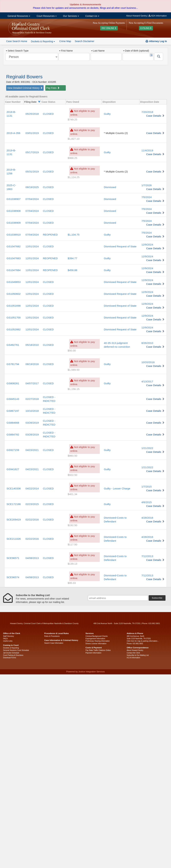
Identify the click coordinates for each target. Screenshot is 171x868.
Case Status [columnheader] (48, 102)
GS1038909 (14, 223)
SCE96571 (13, 558)
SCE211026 (14, 539)
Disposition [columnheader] (109, 102)
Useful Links (8, 641)
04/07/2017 (32, 383)
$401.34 (72, 494)
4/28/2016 (147, 518)
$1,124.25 (73, 177)
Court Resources (46, 16)
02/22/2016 (32, 520)
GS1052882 (14, 329)
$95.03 (72, 583)
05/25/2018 (32, 114)
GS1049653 (14, 282)
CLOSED (48, 114)
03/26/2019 (32, 423)
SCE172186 (14, 504)
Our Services (71, 16)
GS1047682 (14, 246)
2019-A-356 (13, 133)
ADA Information (158, 16)
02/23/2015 (32, 504)
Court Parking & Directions (13, 655)
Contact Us (92, 16)
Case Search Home (17, 41)
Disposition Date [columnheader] (150, 102)
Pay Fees (53, 88)
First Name (66, 51)
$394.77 (72, 258)
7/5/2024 (146, 197)
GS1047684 (14, 270)
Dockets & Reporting (11, 648)
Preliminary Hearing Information (98, 641)
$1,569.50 (73, 370)
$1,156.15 (73, 389)
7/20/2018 (147, 112)
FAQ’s (5, 639)
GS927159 (13, 450)
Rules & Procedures (52, 636)
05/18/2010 (32, 345)
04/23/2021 (32, 450)
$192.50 (72, 525)
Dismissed (110, 187)
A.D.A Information (133, 658)
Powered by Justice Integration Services (85, 672)
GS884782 (13, 435)
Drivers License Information (96, 644)
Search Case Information (54, 643)
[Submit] (159, 57)
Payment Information (93, 653)
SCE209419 (14, 520)
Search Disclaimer (85, 41)
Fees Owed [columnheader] (73, 102)
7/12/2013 (147, 556)
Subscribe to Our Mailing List (138, 655)
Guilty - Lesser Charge (117, 488)
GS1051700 (14, 318)
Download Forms (10, 658)
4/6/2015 (146, 502)
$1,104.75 (73, 235)
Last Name (98, 51)
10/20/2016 (148, 362)
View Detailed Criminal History (25, 88)
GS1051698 (14, 306)
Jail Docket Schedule (11, 653)
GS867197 (13, 411)
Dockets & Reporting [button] (43, 41)
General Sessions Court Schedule (16, 650)
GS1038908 (14, 211)
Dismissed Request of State (120, 246)
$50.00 (72, 351)
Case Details (154, 116)
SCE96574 (13, 577)
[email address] (118, 598)
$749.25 (72, 119)
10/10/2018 (32, 411)
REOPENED (50, 235)
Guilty (107, 114)
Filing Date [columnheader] (30, 102)
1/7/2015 (146, 487)
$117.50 (72, 544)
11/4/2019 (147, 150)
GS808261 (13, 383)
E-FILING (146, 28)
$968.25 (72, 158)
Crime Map (65, 41)
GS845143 (13, 399)
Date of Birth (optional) (136, 51)
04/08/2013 (32, 558)
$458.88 (72, 270)
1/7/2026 (146, 185)
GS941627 (13, 469)
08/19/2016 (32, 364)
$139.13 (72, 564)
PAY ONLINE (109, 28)
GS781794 (13, 364)
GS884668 (13, 423)
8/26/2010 (147, 343)
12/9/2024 (147, 245)
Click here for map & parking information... (143, 641)
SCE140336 (14, 488)
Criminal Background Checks (97, 636)
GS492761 (13, 345)
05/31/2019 (32, 172)
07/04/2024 (32, 199)
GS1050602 (14, 294)
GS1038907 (14, 199)
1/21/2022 (147, 448)
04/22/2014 (32, 488)
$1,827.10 (73, 139)
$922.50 (72, 475)
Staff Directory (8, 636)
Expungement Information (95, 639)
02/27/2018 (32, 399)
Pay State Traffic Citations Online (98, 650)
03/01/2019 (32, 133)
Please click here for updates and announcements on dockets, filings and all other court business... (85, 8)
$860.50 (72, 456)
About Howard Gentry (137, 16)
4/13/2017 (147, 381)
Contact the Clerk (133, 653)
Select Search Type (17, 51)
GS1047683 (14, 258)
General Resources (19, 16)
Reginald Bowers (24, 77)
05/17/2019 (32, 152)
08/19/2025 (32, 187)
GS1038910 (14, 235)
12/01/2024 (32, 246)
